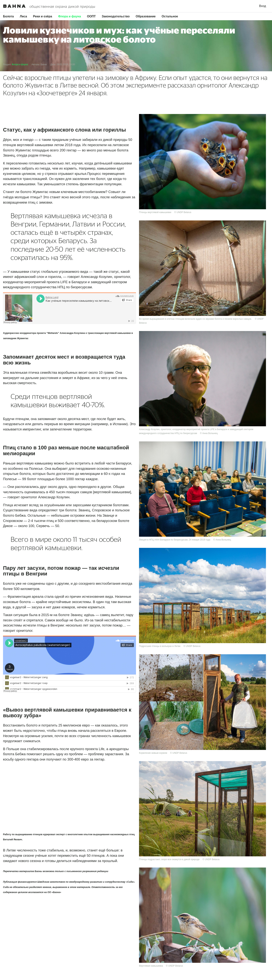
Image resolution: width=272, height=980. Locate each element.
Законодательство (116, 16)
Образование (146, 16)
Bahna (15, 6)
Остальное (170, 16)
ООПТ (91, 16)
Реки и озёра (43, 16)
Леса (23, 16)
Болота (8, 16)
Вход (263, 6)
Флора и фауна (70, 16)
